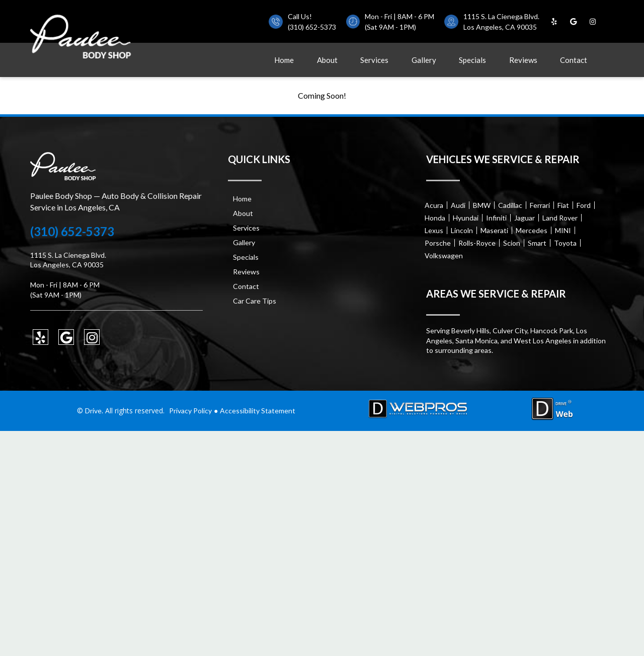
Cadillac (510, 205)
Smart (537, 243)
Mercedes (532, 230)
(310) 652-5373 (312, 27)
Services (374, 60)
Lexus (434, 230)
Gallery (424, 60)
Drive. (94, 411)
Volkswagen (444, 256)
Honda (435, 218)
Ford (584, 205)
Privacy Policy (190, 411)
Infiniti (496, 218)
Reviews (523, 60)
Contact (574, 60)
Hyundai (466, 218)
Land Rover (560, 218)
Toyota (565, 243)
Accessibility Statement (258, 411)
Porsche (438, 243)
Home (284, 60)
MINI (563, 230)
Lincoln (462, 230)
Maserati (494, 230)
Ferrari (540, 205)
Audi (458, 205)
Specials (472, 60)
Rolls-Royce (477, 243)
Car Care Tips (255, 301)
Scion (512, 243)
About (327, 60)
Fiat (563, 205)
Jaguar (525, 218)
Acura (434, 205)
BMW (482, 205)
